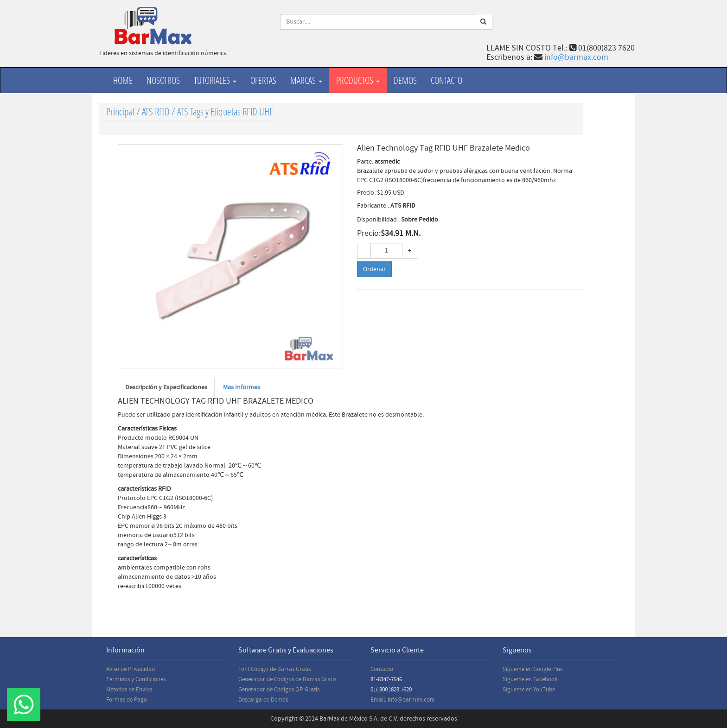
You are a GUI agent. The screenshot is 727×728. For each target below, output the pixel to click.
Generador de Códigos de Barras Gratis (287, 679)
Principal (120, 111)
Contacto (446, 80)
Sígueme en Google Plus (532, 669)
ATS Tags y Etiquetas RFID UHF (225, 111)
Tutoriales (215, 80)
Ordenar (374, 269)
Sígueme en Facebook (530, 679)
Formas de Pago (127, 700)
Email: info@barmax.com (403, 700)
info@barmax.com (576, 57)
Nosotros (163, 80)
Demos (405, 80)
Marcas (306, 80)
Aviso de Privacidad (131, 669)
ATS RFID (156, 111)
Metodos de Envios (129, 690)
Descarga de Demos (263, 700)
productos (358, 80)
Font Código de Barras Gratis (274, 669)
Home (123, 80)
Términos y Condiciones (136, 679)
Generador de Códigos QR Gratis (279, 690)
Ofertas (263, 80)
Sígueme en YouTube (529, 690)
